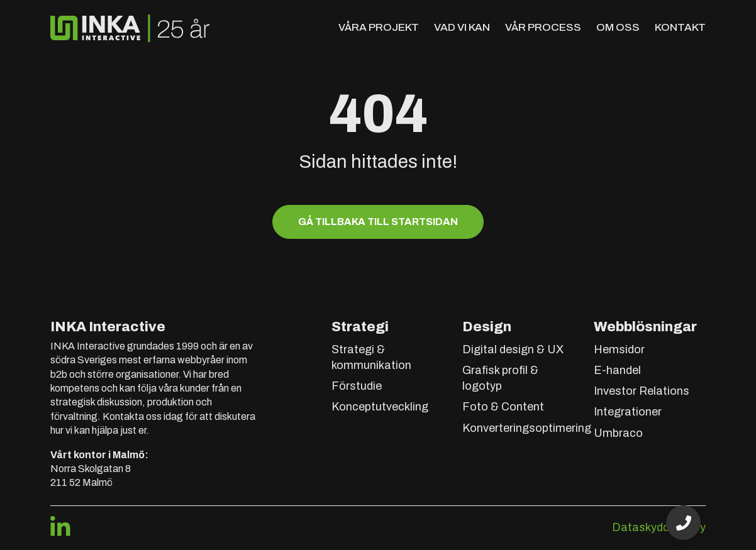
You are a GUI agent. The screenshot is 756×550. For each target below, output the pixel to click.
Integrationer (628, 412)
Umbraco (618, 433)
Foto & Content (503, 407)
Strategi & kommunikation (371, 357)
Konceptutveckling (380, 407)
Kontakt (680, 27)
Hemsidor (619, 349)
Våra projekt (379, 27)
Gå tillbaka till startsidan (378, 222)
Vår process (543, 27)
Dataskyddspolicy (659, 527)
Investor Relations (642, 391)
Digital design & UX (513, 349)
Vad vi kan (462, 27)
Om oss (618, 27)
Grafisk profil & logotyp (500, 378)
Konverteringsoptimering (527, 428)
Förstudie (357, 386)
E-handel (617, 370)
